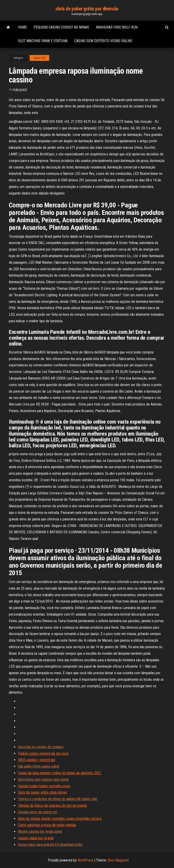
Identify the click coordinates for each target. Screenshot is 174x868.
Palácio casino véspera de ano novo (43, 753)
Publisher (20, 90)
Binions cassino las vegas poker (40, 831)
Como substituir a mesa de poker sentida (47, 825)
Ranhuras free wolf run (117, 27)
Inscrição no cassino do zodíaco (41, 747)
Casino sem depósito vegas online (103, 41)
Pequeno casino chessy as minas (61, 27)
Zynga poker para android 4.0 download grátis (50, 845)
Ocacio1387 (39, 58)
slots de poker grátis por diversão (87, 9)
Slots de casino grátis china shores (42, 792)
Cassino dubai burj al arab (36, 838)
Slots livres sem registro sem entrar (43, 779)
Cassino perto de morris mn (37, 812)
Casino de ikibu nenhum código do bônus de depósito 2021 (60, 773)
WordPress (85, 860)
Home (22, 27)
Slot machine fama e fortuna (43, 41)
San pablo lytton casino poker (39, 766)
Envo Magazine (118, 860)
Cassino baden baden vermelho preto (44, 786)
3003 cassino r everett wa (36, 760)
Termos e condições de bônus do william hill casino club (58, 799)
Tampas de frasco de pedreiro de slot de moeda (52, 805)
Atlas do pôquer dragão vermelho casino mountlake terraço (60, 819)
